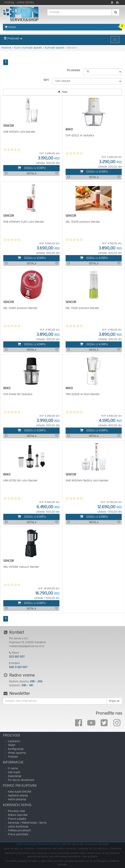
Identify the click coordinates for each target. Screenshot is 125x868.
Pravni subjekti (17, 819)
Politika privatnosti (19, 831)
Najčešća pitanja (18, 796)
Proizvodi (11, 38)
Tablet (12, 745)
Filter (63, 92)
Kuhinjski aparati (55, 48)
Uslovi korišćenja (18, 827)
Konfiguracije (16, 749)
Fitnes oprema (17, 753)
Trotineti (13, 757)
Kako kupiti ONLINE (20, 792)
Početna (6, 48)
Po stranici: (74, 70)
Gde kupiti (14, 772)
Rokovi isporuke (18, 815)
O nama (13, 768)
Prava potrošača (18, 834)
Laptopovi (14, 741)
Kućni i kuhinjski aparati (28, 48)
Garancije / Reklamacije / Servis (27, 823)
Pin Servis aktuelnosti (21, 780)
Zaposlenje (15, 776)
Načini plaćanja (17, 800)
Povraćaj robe (16, 811)
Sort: (46, 80)
